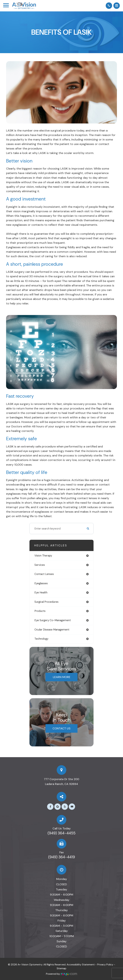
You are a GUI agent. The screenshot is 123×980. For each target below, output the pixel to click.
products (40, 611)
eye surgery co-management (53, 620)
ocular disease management (52, 630)
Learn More (62, 677)
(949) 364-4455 (61, 833)
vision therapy (43, 556)
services (40, 565)
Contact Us (61, 728)
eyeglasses (41, 583)
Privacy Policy (105, 965)
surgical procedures (46, 602)
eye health (41, 593)
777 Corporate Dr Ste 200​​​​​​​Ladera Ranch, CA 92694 (61, 782)
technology (41, 639)
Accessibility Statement (81, 965)
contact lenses (44, 574)
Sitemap (61, 968)
